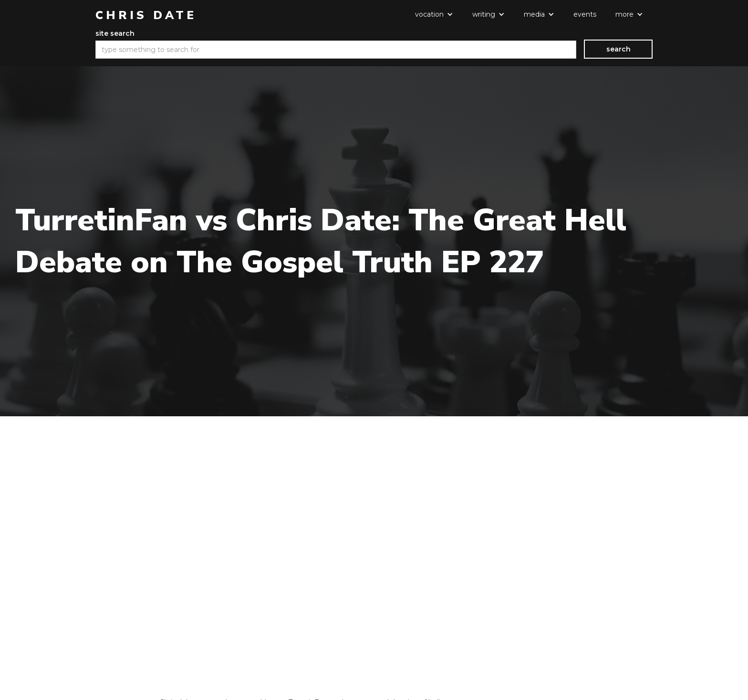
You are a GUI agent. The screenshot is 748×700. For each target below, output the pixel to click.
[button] (434, 14)
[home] (146, 15)
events (585, 14)
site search (115, 33)
